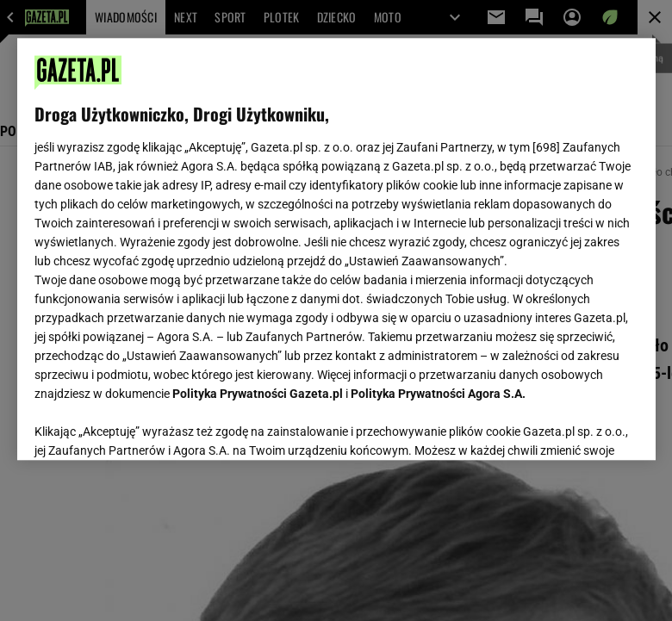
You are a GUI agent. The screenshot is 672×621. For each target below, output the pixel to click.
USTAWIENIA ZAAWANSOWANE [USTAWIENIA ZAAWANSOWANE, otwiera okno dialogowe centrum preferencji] (147, 425)
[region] (336, 249)
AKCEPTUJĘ (579, 426)
